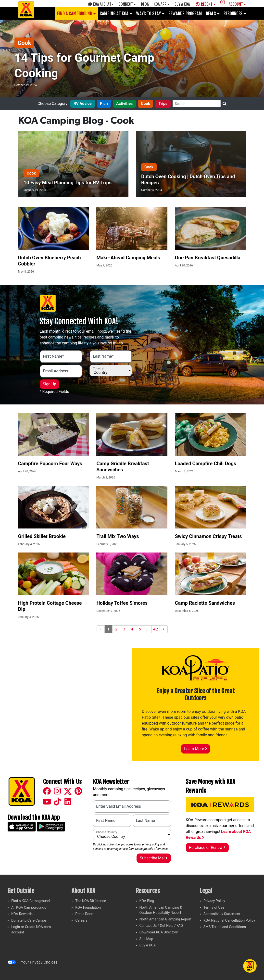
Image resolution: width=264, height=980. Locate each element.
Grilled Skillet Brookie (42, 536)
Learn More (195, 749)
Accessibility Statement (222, 914)
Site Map (146, 939)
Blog (145, 4)
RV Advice (83, 104)
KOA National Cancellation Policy (229, 921)
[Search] (197, 104)
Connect (127, 4)
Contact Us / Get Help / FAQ (161, 926)
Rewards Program (185, 13)
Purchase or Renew (207, 848)
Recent (206, 4)
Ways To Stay (150, 13)
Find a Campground (76, 13)
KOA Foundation (88, 908)
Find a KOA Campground (31, 901)
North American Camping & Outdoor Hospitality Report (161, 910)
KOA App (162, 4)
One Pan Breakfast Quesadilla (207, 258)
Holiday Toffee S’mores (122, 603)
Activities (125, 104)
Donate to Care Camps (29, 921)
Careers (81, 921)
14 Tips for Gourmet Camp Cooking (84, 65)
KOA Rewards (22, 914)
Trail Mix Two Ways (118, 536)
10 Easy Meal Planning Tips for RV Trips (68, 183)
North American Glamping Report (165, 919)
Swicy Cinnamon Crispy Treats (208, 536)
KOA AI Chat (101, 4)
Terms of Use (214, 908)
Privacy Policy (214, 901)
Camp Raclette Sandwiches (205, 603)
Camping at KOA (116, 13)
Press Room (85, 914)
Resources (235, 13)
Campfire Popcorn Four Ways (50, 464)
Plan (104, 104)
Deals (213, 13)
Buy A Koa (182, 4)
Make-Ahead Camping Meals (128, 258)
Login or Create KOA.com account (31, 930)
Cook (25, 43)
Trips (163, 104)
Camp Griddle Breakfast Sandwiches (123, 467)
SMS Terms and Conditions (225, 927)
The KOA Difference (91, 901)
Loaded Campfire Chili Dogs (205, 464)
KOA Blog (147, 901)
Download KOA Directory (159, 932)
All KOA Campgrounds (29, 908)
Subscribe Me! (154, 858)
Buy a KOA (148, 945)
